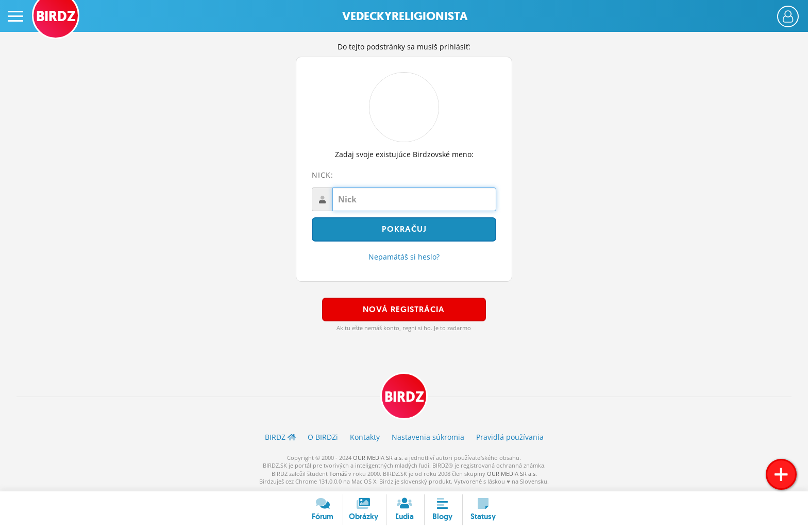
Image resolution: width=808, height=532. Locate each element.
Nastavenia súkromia (428, 437)
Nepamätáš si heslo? (404, 257)
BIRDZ (404, 397)
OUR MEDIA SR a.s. (378, 458)
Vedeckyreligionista (405, 16)
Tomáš (338, 474)
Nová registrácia (404, 309)
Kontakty (365, 437)
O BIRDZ (323, 437)
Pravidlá (510, 437)
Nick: (323, 175)
